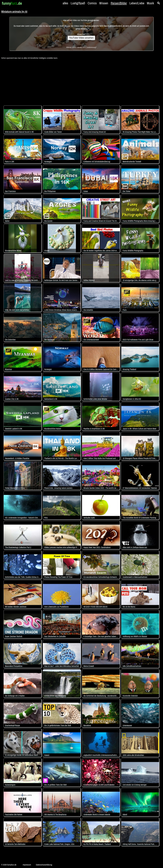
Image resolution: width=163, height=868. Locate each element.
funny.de (12, 3)
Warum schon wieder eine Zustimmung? (81, 47)
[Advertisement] (81, 81)
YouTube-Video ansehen (81, 38)
